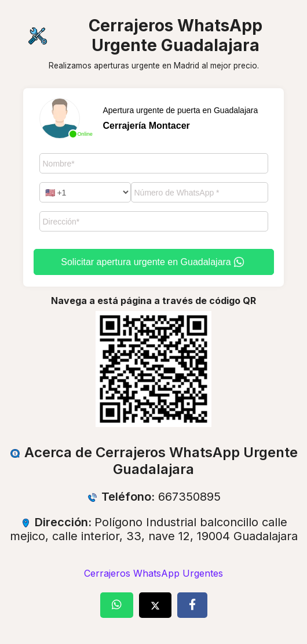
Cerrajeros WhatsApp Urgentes (153, 573)
